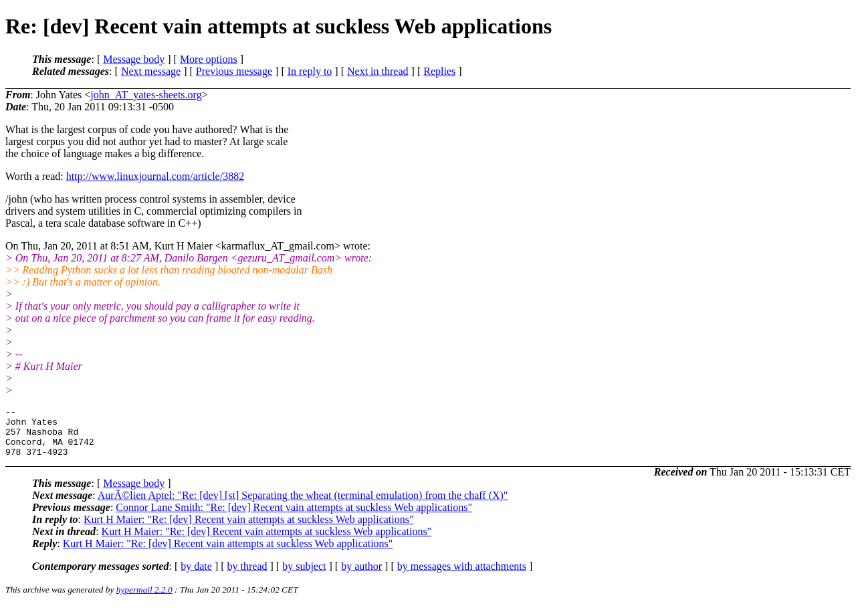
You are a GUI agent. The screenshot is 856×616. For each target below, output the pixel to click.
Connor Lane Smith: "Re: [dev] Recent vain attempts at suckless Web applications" (294, 517)
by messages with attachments (462, 576)
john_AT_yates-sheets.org (146, 95)
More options (209, 59)
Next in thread (378, 71)
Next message (151, 71)
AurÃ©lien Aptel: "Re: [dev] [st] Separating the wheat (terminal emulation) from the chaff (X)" (303, 505)
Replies (439, 71)
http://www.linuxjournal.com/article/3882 (155, 176)
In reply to (310, 71)
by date (196, 576)
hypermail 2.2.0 (144, 600)
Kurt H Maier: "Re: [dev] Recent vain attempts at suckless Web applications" (249, 529)
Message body (134, 59)
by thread (247, 576)
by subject (304, 576)
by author (361, 576)
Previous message (234, 71)
